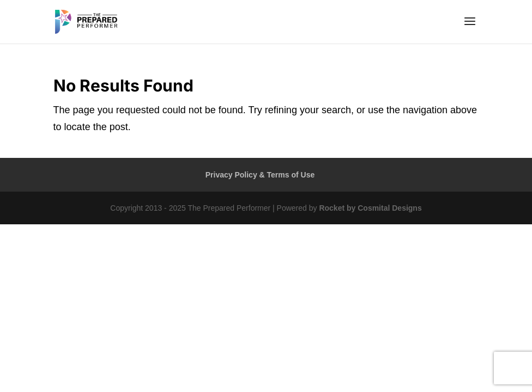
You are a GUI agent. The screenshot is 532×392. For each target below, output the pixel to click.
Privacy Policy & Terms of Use (260, 175)
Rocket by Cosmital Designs (370, 208)
